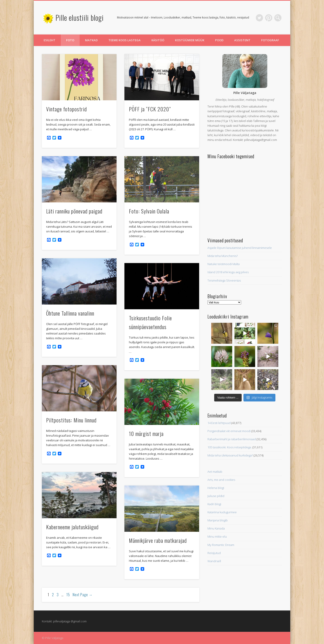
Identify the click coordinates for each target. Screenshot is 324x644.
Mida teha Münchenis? (223, 256)
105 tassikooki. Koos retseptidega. (230, 447)
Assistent (242, 40)
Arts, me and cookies (221, 480)
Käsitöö (158, 40)
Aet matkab (215, 472)
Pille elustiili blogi (80, 17)
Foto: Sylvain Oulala (149, 211)
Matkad (91, 40)
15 (68, 595)
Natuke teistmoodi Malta (224, 264)
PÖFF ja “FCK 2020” (150, 109)
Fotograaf (270, 40)
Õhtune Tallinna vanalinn (70, 313)
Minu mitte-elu (217, 536)
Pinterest (269, 18)
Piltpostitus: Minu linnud (71, 420)
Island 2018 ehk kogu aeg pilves (228, 272)
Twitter (259, 18)
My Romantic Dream (221, 545)
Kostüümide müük (190, 40)
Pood (219, 40)
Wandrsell (214, 561)
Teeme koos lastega (125, 40)
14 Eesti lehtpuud (219, 423)
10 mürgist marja (146, 433)
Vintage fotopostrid (66, 109)
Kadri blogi (214, 504)
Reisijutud (214, 553)
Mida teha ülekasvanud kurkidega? (230, 455)
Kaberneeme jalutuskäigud (72, 527)
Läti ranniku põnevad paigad (74, 211)
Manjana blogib (218, 520)
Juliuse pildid (216, 496)
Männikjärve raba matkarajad (158, 540)
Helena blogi (216, 488)
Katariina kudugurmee (222, 512)
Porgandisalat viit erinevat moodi (229, 431)
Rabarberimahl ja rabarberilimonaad (232, 439)
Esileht (49, 40)
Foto (70, 40)
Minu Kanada (216, 528)
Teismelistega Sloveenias (224, 280)
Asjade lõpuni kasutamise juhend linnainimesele (240, 248)
